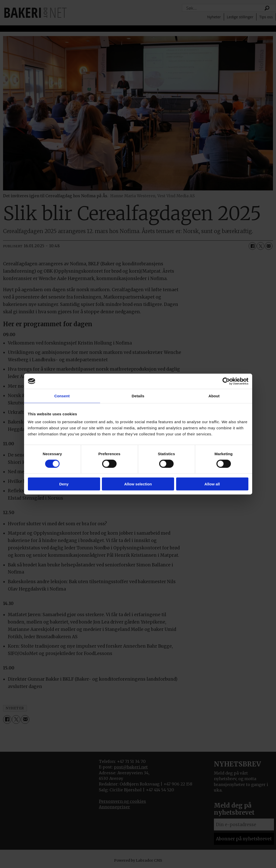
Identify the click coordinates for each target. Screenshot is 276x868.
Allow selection (138, 484)
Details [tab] (138, 396)
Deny (64, 484)
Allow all (212, 484)
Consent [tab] (62, 396)
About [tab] (214, 396)
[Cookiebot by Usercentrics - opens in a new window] (226, 381)
